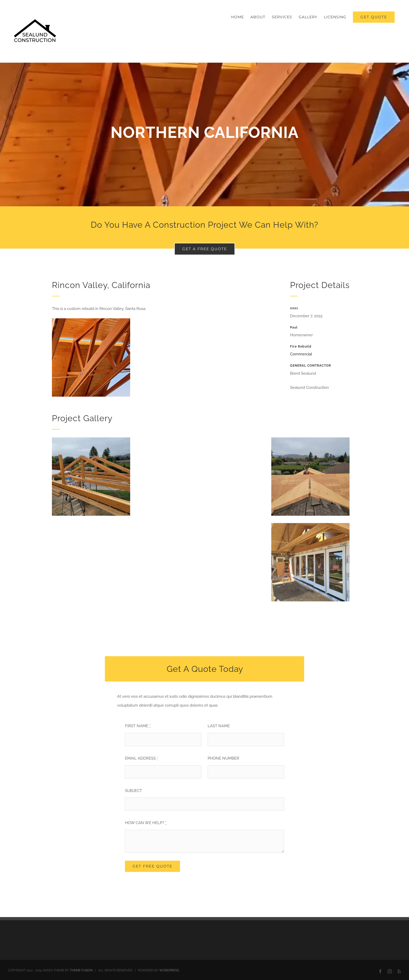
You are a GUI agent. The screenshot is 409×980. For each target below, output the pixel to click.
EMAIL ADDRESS (142, 758)
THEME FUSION (81, 970)
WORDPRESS (169, 970)
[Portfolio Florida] (204, 134)
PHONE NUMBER (223, 758)
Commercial (301, 354)
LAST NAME (219, 726)
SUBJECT (133, 791)
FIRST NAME (138, 726)
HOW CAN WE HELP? (146, 823)
